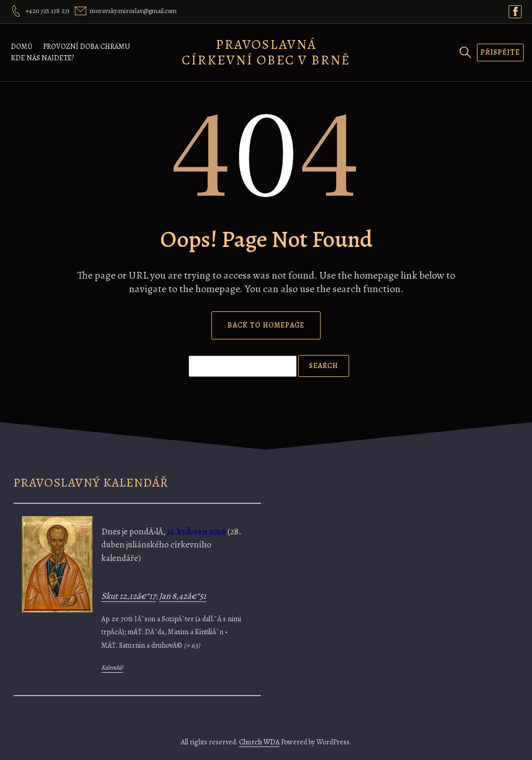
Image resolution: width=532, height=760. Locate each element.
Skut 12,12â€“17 (129, 596)
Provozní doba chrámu (87, 47)
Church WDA (259, 742)
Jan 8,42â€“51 (183, 596)
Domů (22, 47)
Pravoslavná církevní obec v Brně (266, 52)
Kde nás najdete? (42, 58)
